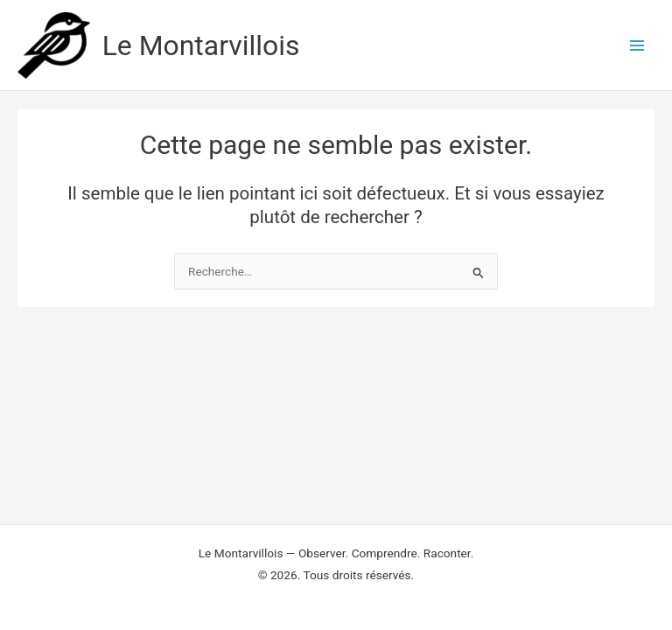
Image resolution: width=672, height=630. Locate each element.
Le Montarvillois (201, 45)
